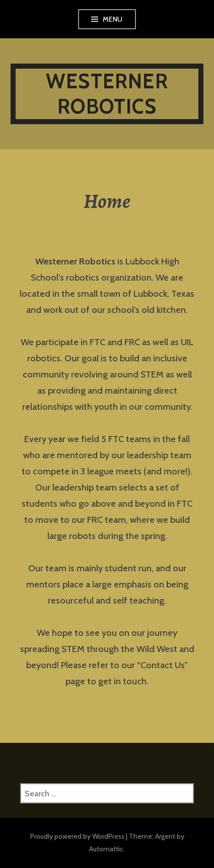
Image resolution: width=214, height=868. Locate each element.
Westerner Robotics (107, 94)
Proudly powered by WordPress (77, 836)
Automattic (106, 849)
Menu (113, 19)
